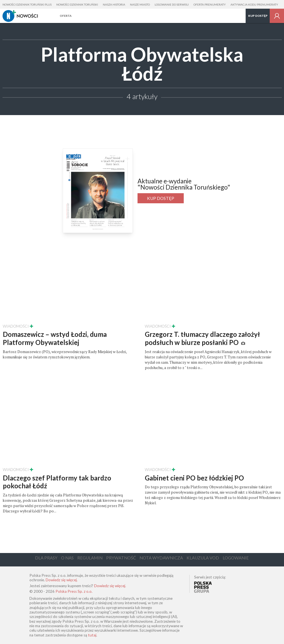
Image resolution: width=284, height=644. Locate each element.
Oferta (66, 16)
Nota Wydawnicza (161, 558)
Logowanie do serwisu (172, 4)
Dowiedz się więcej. (62, 580)
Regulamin (90, 558)
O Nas (67, 558)
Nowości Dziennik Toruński (77, 4)
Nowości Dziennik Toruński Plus (27, 4)
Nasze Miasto (140, 4)
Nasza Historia (114, 4)
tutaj (92, 635)
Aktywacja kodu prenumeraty (254, 4)
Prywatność (121, 558)
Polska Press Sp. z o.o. (74, 591)
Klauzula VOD (203, 558)
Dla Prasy (46, 558)
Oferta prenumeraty (210, 4)
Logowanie (236, 558)
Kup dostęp (258, 16)
